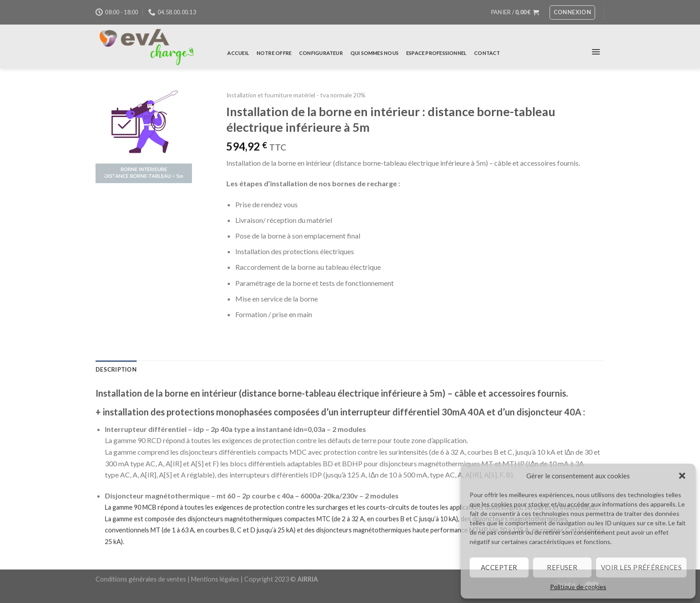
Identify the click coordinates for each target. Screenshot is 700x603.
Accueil (238, 53)
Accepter (499, 567)
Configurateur (321, 53)
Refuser (562, 567)
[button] (682, 476)
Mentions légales (215, 579)
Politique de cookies (578, 587)
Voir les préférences (641, 567)
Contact (487, 53)
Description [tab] (116, 369)
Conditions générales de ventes (141, 579)
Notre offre (274, 53)
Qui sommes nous (375, 53)
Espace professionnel (436, 53)
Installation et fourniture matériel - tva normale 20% (296, 95)
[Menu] (596, 52)
